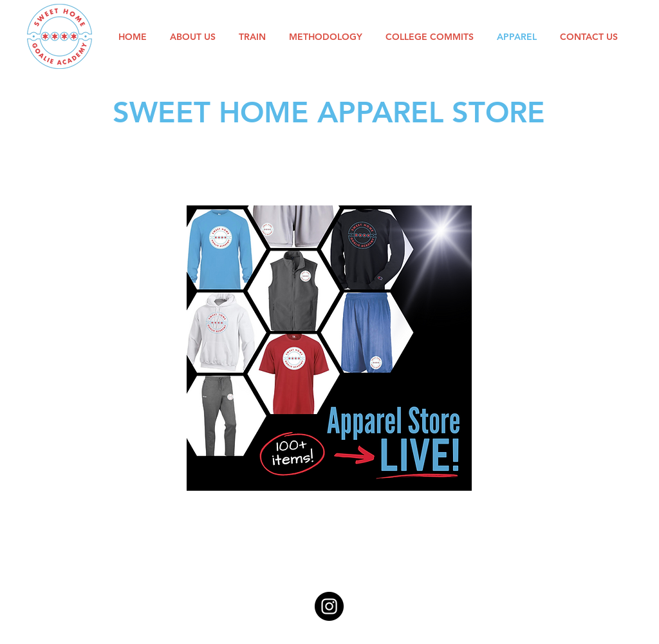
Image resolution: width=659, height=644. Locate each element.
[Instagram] (329, 606)
